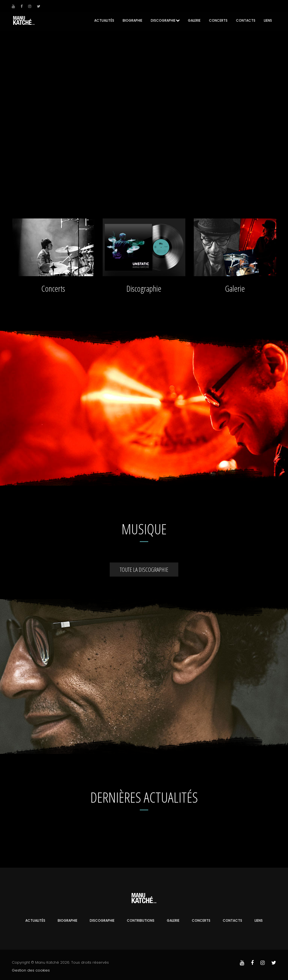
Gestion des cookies (31, 969)
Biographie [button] (132, 20)
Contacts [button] (246, 20)
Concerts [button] (218, 20)
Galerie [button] (194, 20)
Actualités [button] (104, 20)
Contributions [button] (141, 919)
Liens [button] (268, 20)
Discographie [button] (163, 20)
